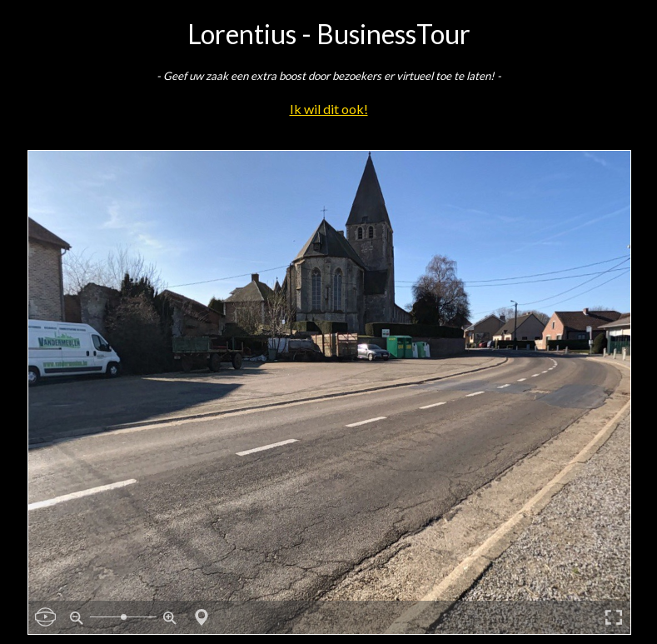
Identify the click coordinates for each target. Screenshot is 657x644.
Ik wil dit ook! (329, 109)
